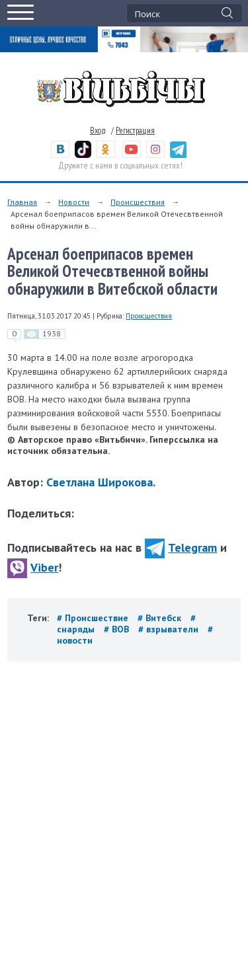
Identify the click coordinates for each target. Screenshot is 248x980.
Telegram (181, 547)
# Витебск (161, 618)
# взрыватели (170, 629)
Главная (22, 202)
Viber (33, 567)
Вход (98, 131)
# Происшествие (94, 618)
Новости (74, 202)
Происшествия (138, 202)
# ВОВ (118, 629)
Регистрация (135, 131)
